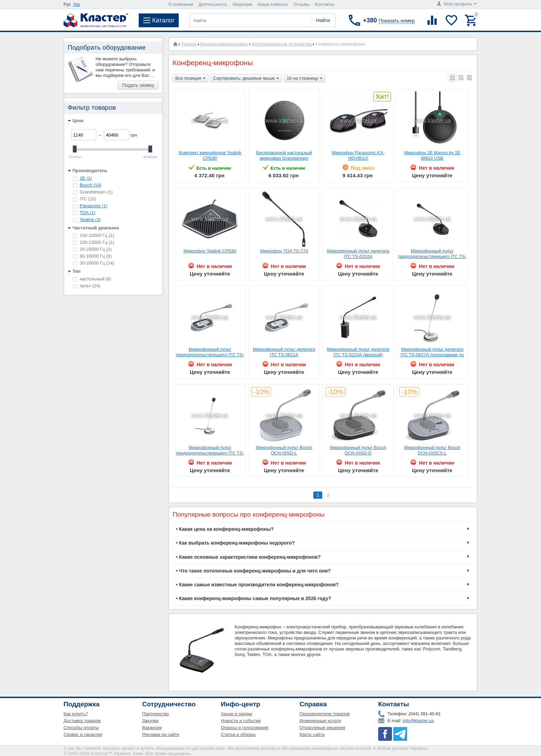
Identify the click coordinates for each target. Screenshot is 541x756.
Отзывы (302, 4)
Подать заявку (138, 85)
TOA (87, 213)
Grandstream (93, 192)
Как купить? (76, 714)
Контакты (324, 4)
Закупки (150, 721)
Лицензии (242, 4)
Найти (323, 20)
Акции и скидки (237, 714)
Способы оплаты (81, 728)
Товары (189, 44)
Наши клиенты (273, 4)
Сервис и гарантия (83, 734)
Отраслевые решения (322, 728)
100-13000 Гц (94, 242)
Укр (77, 4)
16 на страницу (305, 79)
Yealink (90, 220)
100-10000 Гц (94, 235)
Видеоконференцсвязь (224, 44)
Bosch (91, 185)
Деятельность (213, 4)
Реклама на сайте (161, 734)
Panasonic (94, 206)
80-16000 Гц (92, 256)
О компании (181, 4)
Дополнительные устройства (282, 44)
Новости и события (241, 721)
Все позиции (190, 79)
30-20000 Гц (94, 263)
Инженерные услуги (320, 721)
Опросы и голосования (245, 728)
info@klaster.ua (418, 721)
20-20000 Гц (92, 249)
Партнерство (156, 714)
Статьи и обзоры (238, 734)
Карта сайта (312, 734)
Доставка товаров (82, 721)
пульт (86, 286)
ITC (85, 199)
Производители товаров (324, 714)
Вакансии (152, 728)
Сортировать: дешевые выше (246, 79)
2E (86, 178)
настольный (92, 279)
